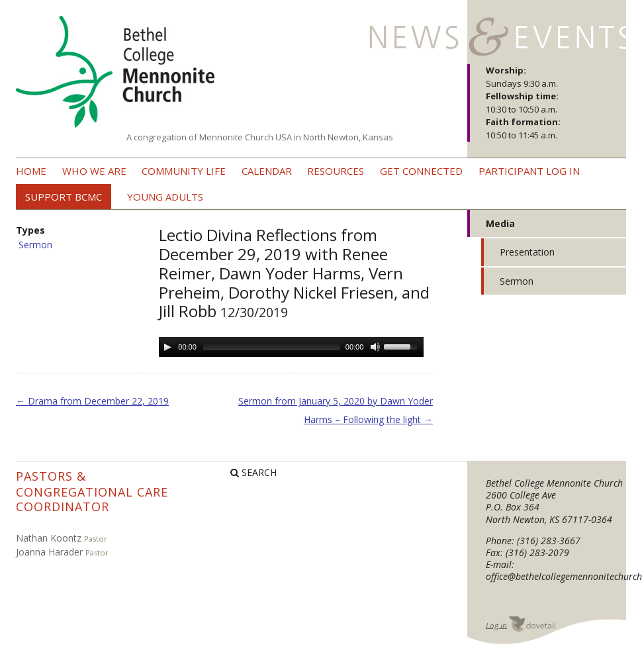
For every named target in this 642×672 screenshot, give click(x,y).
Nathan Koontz (49, 538)
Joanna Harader (49, 552)
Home (31, 171)
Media (500, 223)
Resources (336, 171)
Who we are (94, 171)
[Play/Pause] (167, 347)
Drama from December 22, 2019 (92, 401)
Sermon (35, 245)
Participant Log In (529, 171)
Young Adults (165, 197)
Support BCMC (64, 197)
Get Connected (421, 171)
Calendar (267, 171)
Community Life (184, 171)
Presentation (527, 252)
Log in (496, 625)
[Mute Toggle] (375, 347)
